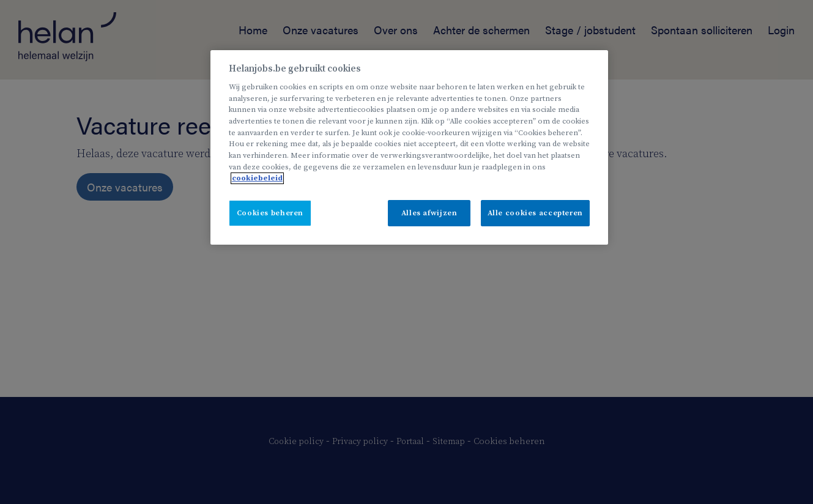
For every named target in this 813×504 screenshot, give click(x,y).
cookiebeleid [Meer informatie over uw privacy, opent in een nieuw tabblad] (257, 178)
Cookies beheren (270, 213)
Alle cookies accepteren (535, 213)
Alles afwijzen (429, 213)
